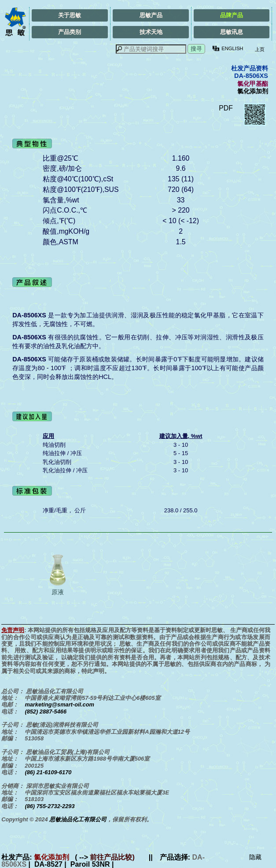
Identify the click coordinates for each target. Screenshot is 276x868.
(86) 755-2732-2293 (50, 806)
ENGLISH (232, 48)
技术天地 (151, 32)
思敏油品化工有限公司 (78, 819)
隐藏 (255, 857)
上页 (259, 49)
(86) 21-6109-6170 (48, 772)
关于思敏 (70, 15)
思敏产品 (151, 15)
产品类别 (70, 32)
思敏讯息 (232, 32)
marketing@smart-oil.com (59, 704)
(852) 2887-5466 (46, 712)
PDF (226, 108)
